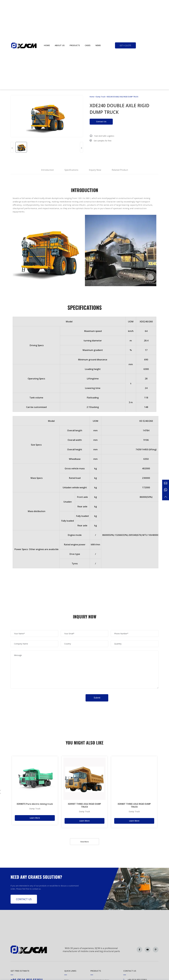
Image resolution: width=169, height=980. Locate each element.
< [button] (12, 148)
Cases (88, 45)
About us (60, 45)
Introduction (47, 170)
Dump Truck (100, 97)
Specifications (71, 170)
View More (84, 842)
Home (47, 45)
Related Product (120, 170)
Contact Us (101, 122)
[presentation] (31, 697)
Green (24, 45)
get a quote (125, 45)
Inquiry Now (95, 170)
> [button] (82, 148)
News (98, 45)
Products (75, 45)
